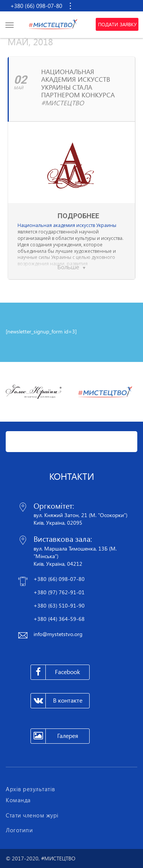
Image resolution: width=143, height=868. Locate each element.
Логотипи (19, 830)
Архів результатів (31, 789)
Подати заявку (117, 24)
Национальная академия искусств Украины (67, 225)
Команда (18, 800)
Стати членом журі (32, 815)
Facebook (55, 672)
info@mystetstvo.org (58, 634)
